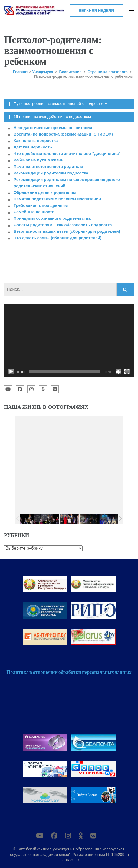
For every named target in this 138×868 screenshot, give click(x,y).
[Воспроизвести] (11, 372)
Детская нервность (33, 147)
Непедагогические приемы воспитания (53, 128)
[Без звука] (118, 372)
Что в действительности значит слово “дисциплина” (67, 153)
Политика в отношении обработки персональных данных (69, 672)
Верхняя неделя (96, 11)
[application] (69, 341)
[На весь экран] (127, 372)
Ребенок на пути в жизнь (38, 160)
